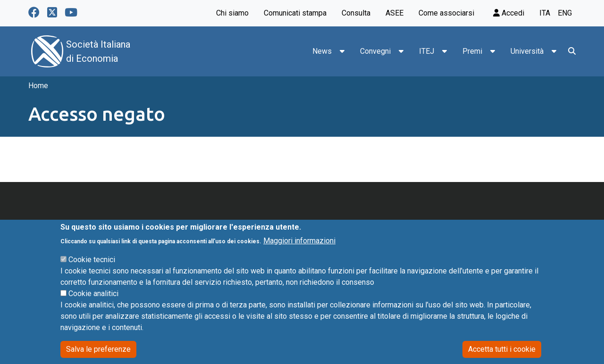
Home (38, 86)
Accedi (509, 13)
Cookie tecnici (92, 273)
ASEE (394, 13)
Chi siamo (232, 13)
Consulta (356, 13)
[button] (342, 51)
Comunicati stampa (295, 13)
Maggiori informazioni (299, 254)
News (322, 51)
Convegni (375, 51)
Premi (472, 51)
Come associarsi (446, 13)
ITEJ (427, 51)
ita (545, 13)
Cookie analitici (93, 307)
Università (527, 51)
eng (565, 13)
